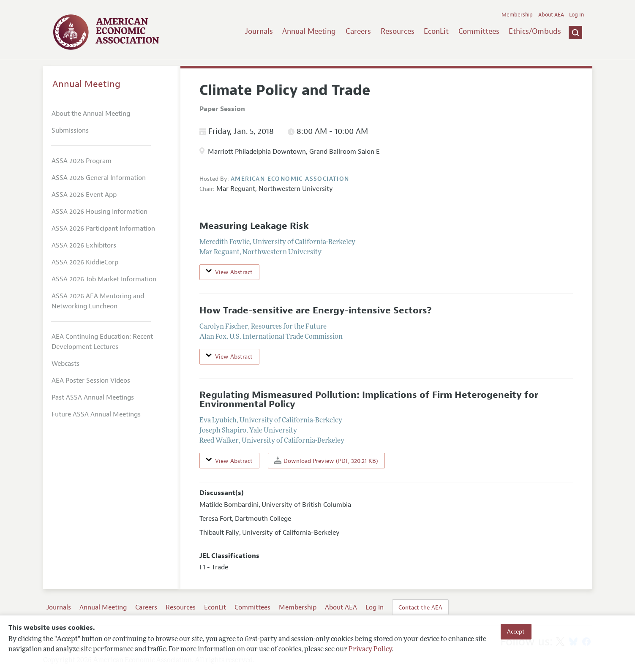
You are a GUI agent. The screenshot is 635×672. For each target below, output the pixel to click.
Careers (358, 31)
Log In (576, 15)
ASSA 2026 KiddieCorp (85, 262)
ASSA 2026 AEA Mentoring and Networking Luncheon (98, 301)
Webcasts (65, 364)
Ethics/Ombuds (535, 31)
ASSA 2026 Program (82, 161)
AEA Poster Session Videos (91, 381)
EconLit (436, 31)
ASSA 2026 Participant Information (103, 229)
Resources (398, 31)
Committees (479, 31)
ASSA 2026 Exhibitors (84, 245)
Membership (517, 15)
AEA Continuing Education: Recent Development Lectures (102, 342)
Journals (259, 31)
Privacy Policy (370, 650)
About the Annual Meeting (91, 114)
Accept (516, 631)
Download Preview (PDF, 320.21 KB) (326, 461)
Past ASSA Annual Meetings (93, 397)
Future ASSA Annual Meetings (96, 414)
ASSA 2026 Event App (84, 195)
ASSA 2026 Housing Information (99, 212)
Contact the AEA (420, 607)
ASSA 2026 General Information (99, 178)
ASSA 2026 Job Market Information (104, 279)
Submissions (70, 131)
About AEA (551, 15)
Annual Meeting (309, 31)
